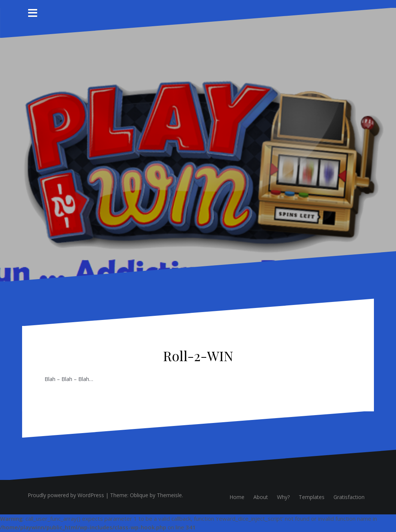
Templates (312, 497)
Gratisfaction (349, 497)
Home (237, 497)
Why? (283, 497)
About (261, 497)
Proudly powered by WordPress (66, 495)
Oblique (139, 495)
